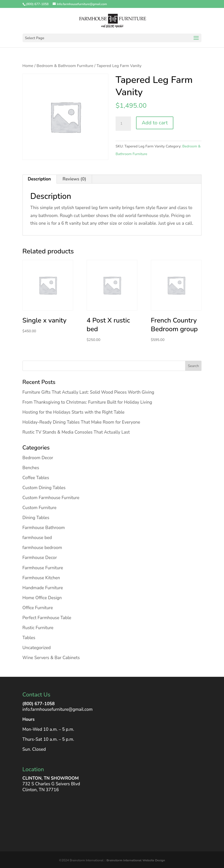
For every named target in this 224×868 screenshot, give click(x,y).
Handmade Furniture (43, 588)
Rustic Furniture (38, 628)
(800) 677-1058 (39, 704)
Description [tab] (39, 179)
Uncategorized (37, 648)
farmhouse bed (37, 538)
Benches (31, 468)
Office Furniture (38, 608)
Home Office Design (42, 598)
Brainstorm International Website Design (136, 860)
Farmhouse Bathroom (44, 528)
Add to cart (155, 123)
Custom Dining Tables (44, 488)
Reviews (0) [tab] (74, 179)
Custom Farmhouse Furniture (51, 498)
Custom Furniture (40, 508)
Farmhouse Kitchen (41, 578)
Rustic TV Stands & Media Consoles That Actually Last (76, 432)
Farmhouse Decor (40, 558)
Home (28, 66)
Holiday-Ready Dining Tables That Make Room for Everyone (81, 422)
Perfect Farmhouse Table (47, 618)
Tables (29, 638)
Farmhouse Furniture (43, 568)
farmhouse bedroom (42, 548)
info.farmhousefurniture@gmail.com (58, 709)
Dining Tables (36, 518)
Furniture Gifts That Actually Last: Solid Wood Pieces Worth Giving (88, 392)
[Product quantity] (123, 124)
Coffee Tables (36, 478)
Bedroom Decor (38, 458)
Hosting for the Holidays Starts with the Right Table (74, 412)
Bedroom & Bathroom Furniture (65, 66)
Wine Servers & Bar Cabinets (51, 658)
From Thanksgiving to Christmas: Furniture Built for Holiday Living (87, 402)
